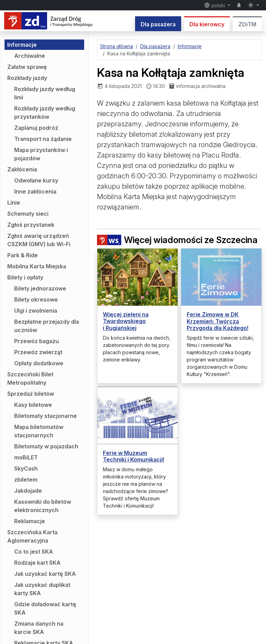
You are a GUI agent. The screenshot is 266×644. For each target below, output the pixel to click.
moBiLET (26, 457)
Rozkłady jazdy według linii (45, 93)
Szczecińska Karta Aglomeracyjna (32, 536)
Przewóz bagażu (37, 341)
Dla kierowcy (207, 24)
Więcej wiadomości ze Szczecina (177, 240)
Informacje (22, 45)
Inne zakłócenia (35, 191)
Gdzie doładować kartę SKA (45, 608)
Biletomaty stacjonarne (46, 416)
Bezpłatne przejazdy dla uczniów (47, 326)
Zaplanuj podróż (36, 128)
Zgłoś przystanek (31, 225)
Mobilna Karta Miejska (37, 266)
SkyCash (26, 468)
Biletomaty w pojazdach (46, 446)
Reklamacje (30, 521)
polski (215, 5)
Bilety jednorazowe (40, 288)
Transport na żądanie (43, 139)
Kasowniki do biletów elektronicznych (43, 506)
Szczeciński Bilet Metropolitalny (30, 378)
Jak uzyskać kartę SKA (45, 574)
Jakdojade (28, 491)
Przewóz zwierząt (38, 352)
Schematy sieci (28, 214)
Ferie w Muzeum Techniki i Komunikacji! (134, 456)
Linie (14, 203)
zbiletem (26, 480)
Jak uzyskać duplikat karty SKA (42, 589)
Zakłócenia (22, 169)
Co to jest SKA (34, 552)
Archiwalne (30, 56)
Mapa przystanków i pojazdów (41, 154)
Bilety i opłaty (25, 277)
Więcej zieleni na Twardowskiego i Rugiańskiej (126, 321)
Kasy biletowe (33, 405)
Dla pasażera (158, 24)
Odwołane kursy (36, 180)
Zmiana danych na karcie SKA (39, 628)
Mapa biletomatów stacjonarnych (39, 431)
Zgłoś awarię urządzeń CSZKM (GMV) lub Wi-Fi (39, 240)
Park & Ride (23, 255)
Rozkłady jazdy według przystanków (45, 113)
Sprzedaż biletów (31, 394)
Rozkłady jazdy (27, 78)
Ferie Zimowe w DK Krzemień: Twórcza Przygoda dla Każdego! (218, 321)
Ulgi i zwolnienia (36, 311)
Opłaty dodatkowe (39, 363)
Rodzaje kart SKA (37, 563)
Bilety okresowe (36, 299)
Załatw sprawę (27, 67)
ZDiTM (247, 24)
